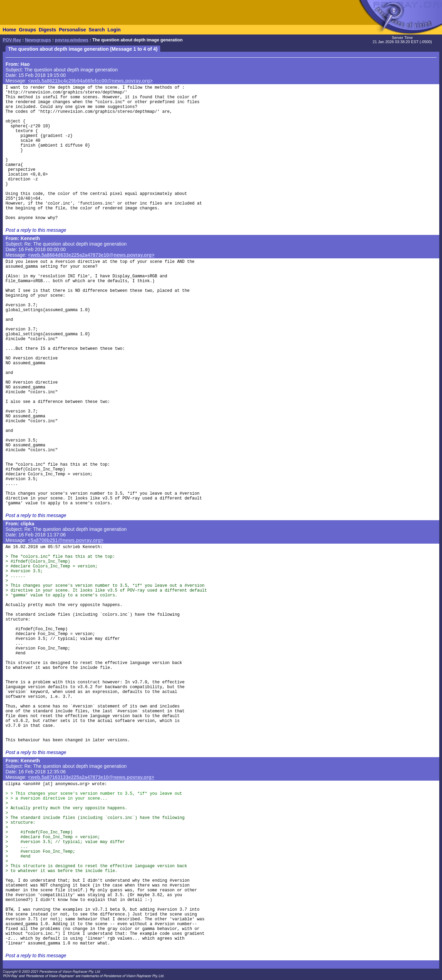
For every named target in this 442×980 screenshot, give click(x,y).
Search (97, 30)
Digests (47, 30)
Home (9, 30)
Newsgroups (38, 40)
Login (114, 30)
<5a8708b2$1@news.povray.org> (66, 540)
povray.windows (72, 40)
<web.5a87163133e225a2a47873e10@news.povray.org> (91, 777)
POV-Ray (12, 40)
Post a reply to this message (36, 230)
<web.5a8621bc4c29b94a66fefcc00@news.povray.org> (90, 81)
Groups (27, 30)
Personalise (72, 30)
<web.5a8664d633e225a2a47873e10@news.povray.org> (91, 255)
